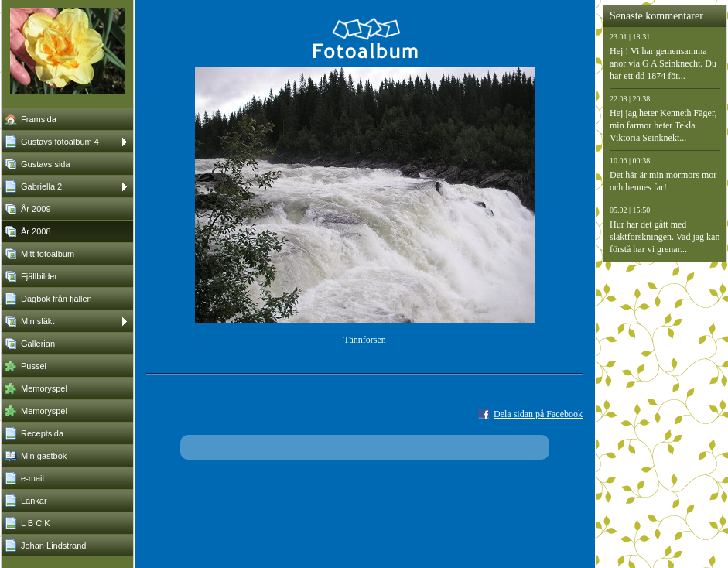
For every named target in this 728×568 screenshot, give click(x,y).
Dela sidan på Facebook (538, 414)
